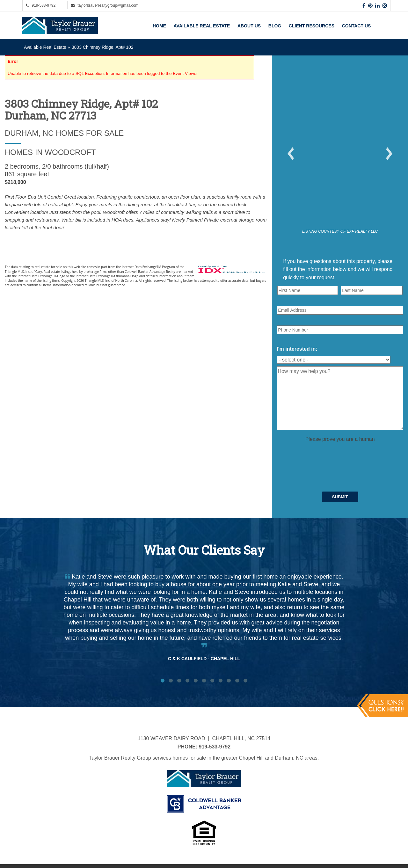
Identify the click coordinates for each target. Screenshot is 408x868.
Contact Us (357, 26)
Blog (275, 26)
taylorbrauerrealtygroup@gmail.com (108, 5)
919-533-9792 (44, 5)
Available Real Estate (202, 26)
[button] (291, 154)
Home (159, 26)
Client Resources (312, 26)
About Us (249, 26)
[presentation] (325, 456)
